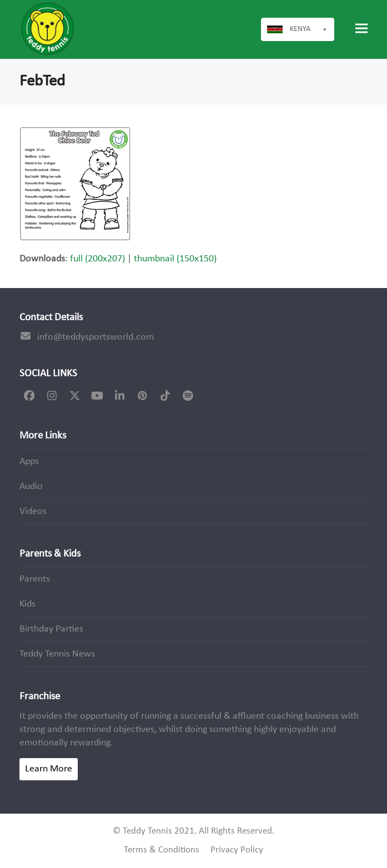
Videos (33, 511)
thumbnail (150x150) (175, 259)
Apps (29, 461)
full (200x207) (97, 259)
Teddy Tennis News (57, 654)
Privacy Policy (237, 850)
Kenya (309, 29)
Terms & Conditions (162, 850)
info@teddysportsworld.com (96, 337)
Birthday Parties (51, 629)
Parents (35, 579)
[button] (361, 29)
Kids (27, 604)
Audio (31, 486)
